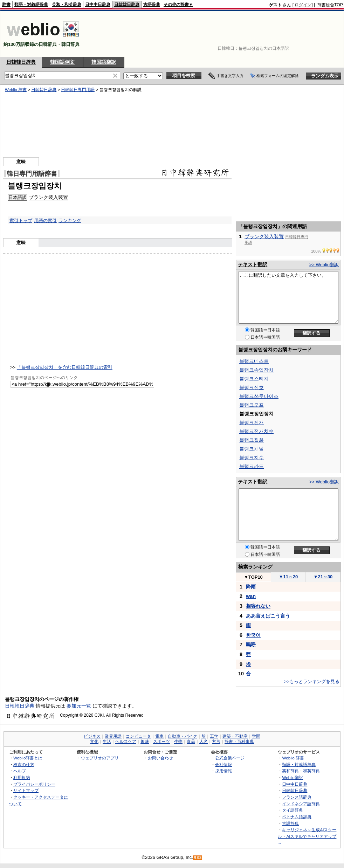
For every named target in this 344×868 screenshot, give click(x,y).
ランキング (70, 221)
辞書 (6, 5)
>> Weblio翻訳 (324, 265)
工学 (214, 736)
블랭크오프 (252, 405)
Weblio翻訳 (292, 777)
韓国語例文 (62, 62)
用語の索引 (45, 221)
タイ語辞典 (293, 810)
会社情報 (223, 764)
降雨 (251, 587)
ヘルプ (20, 771)
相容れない (258, 606)
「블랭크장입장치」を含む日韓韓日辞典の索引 (65, 367)
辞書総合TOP (330, 5)
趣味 (145, 742)
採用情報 (223, 771)
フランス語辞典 (297, 797)
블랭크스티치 (254, 379)
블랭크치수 (252, 457)
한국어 (253, 635)
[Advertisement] (321, 34)
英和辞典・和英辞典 (301, 771)
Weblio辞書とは (28, 758)
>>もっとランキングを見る (312, 681)
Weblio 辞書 (293, 758)
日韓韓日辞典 (127, 5)
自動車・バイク (183, 736)
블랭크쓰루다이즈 (259, 396)
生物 (178, 742)
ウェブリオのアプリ (100, 758)
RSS (198, 858)
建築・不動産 (235, 736)
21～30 (323, 577)
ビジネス (92, 736)
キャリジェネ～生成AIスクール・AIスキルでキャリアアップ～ (307, 836)
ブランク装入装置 (264, 236)
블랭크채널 (252, 449)
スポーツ (161, 742)
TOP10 (253, 577)
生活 (107, 742)
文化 (94, 742)
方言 (216, 742)
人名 (204, 742)
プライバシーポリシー (34, 784)
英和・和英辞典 (67, 5)
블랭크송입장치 (256, 370)
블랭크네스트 (254, 361)
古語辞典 (152, 5)
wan (251, 596)
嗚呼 (251, 645)
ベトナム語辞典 (297, 817)
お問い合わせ (160, 758)
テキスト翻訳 (253, 264)
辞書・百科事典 (239, 742)
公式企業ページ (230, 758)
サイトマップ (26, 790)
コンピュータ (138, 736)
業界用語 (113, 736)
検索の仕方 (24, 764)
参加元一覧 (79, 706)
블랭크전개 (252, 422)
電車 (159, 736)
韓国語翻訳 (104, 62)
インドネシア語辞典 (301, 804)
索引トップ (21, 221)
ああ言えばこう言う (268, 616)
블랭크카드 (252, 466)
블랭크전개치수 (256, 431)
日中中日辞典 (98, 5)
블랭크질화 (252, 440)
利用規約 (22, 777)
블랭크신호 (252, 387)
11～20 (288, 577)
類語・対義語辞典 (31, 5)
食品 (191, 742)
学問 (256, 736)
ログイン (303, 5)
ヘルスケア (126, 742)
